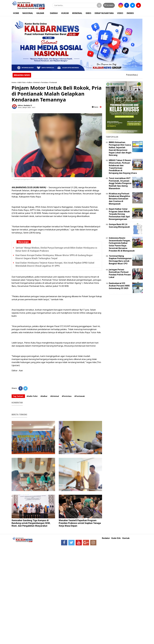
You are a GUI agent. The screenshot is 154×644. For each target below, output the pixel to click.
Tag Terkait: (18, 396)
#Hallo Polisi (32, 396)
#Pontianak (80, 396)
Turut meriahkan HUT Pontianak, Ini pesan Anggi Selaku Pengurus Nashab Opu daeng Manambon (120, 183)
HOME (16, 13)
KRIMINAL (77, 13)
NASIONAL (28, 13)
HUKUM (65, 13)
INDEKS (130, 13)
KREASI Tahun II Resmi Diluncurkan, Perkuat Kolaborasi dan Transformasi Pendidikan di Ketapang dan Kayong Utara (123, 167)
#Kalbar (44, 396)
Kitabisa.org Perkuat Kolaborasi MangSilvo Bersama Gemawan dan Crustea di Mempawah (119, 199)
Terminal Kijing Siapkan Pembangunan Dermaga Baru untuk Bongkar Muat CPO (120, 260)
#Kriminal (55, 396)
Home (14, 82)
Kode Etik (116, 538)
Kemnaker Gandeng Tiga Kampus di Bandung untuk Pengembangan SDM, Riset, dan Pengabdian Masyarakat (31, 523)
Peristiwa (44, 82)
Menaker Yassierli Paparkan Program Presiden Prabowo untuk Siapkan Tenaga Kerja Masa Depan (80, 523)
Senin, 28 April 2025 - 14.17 (26, 107)
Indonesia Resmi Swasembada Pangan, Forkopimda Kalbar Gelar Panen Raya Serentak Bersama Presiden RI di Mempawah (122, 244)
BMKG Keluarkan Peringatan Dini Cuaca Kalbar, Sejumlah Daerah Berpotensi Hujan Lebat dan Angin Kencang (120, 149)
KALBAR (40, 13)
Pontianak (53, 82)
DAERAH (54, 13)
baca (95, 107)
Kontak (126, 538)
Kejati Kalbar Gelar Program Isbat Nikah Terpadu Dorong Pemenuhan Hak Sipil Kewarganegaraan (119, 214)
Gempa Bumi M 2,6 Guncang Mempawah (119, 226)
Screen (109, 5)
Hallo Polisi (22, 82)
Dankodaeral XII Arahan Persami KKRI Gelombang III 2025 (119, 286)
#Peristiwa (67, 396)
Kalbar (30, 82)
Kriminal (37, 82)
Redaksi (106, 538)
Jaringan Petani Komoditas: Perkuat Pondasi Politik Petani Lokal (120, 273)
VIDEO (120, 13)
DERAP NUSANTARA (104, 13)
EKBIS (88, 13)
